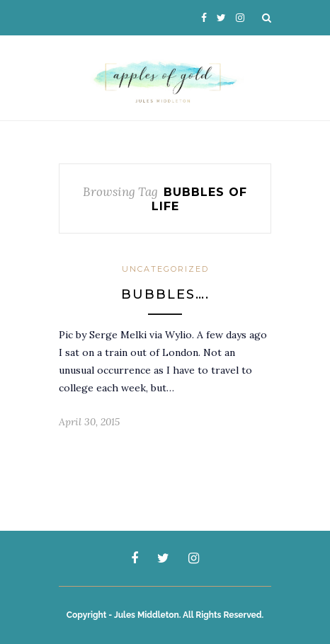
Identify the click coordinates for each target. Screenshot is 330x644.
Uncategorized (165, 269)
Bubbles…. (165, 294)
